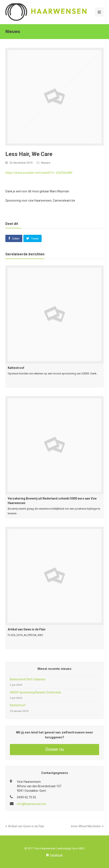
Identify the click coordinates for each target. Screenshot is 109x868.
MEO (82, 848)
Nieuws (46, 163)
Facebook (54, 855)
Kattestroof (16, 368)
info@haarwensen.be (32, 804)
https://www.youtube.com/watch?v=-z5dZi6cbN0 (39, 173)
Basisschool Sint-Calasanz (28, 679)
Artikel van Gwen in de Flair (27, 629)
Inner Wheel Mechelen (87, 826)
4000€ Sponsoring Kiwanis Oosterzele (36, 692)
